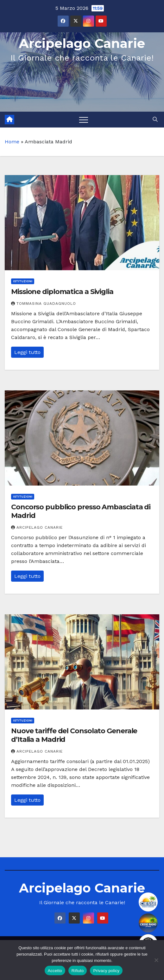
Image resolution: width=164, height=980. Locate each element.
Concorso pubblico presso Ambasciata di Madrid (81, 511)
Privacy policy (106, 971)
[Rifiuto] (156, 960)
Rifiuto (78, 971)
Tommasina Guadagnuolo (44, 304)
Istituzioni (23, 281)
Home (12, 142)
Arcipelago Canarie (82, 43)
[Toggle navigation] (84, 120)
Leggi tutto (27, 352)
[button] (155, 119)
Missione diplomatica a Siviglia (62, 292)
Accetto (55, 971)
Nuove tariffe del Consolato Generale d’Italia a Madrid (74, 735)
